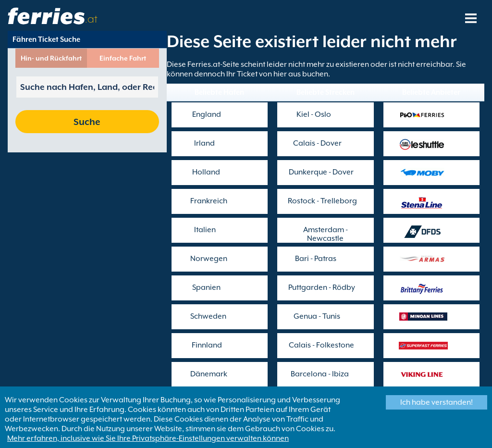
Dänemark (209, 374)
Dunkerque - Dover (321, 172)
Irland (204, 143)
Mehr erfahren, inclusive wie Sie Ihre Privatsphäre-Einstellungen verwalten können (148, 438)
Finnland (207, 345)
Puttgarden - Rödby (322, 287)
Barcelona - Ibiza (320, 374)
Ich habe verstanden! (437, 402)
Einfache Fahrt (123, 58)
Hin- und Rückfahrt (51, 58)
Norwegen (209, 259)
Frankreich (209, 201)
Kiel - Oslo (314, 114)
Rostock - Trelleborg (322, 201)
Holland (206, 172)
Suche (87, 122)
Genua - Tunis (317, 316)
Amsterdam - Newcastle (326, 234)
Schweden (208, 316)
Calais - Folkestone (321, 345)
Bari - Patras (316, 259)
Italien (205, 230)
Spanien (206, 287)
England (207, 114)
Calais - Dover (317, 143)
